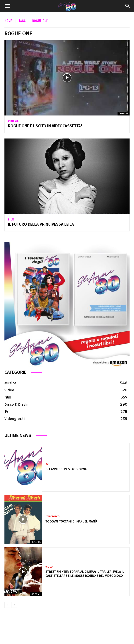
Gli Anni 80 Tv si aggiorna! (66, 469)
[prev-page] (7, 605)
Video (49, 567)
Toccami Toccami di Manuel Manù (71, 521)
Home (8, 20)
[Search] (128, 6)
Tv (47, 464)
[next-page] (14, 605)
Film (11, 220)
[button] (8, 6)
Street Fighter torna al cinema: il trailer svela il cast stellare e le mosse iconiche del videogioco (85, 574)
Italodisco (52, 517)
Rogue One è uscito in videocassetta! (45, 126)
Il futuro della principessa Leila (41, 224)
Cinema (13, 121)
